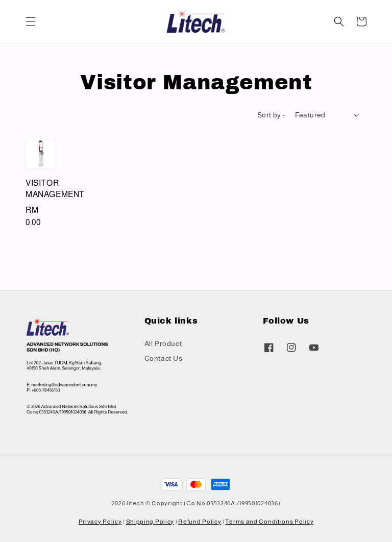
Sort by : (271, 115)
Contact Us (164, 358)
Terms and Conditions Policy (269, 522)
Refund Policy (200, 522)
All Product (163, 343)
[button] (31, 21)
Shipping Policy (150, 522)
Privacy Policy (100, 522)
